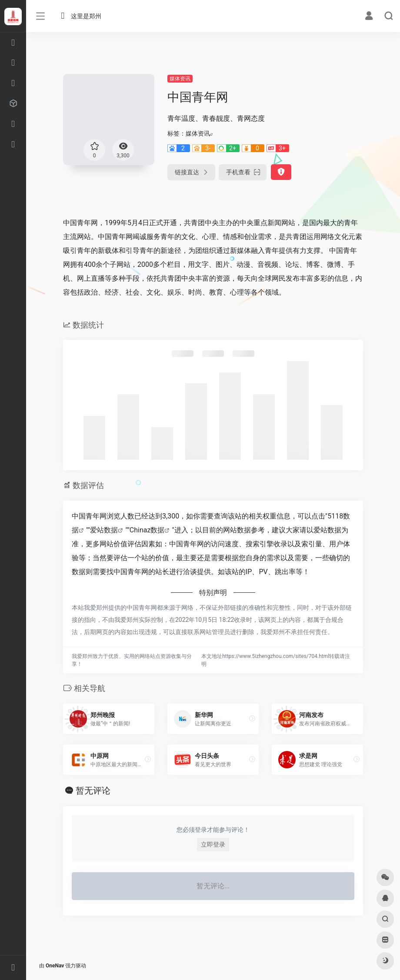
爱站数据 (104, 530)
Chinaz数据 (147, 530)
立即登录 (213, 844)
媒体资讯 (180, 79)
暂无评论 (93, 791)
